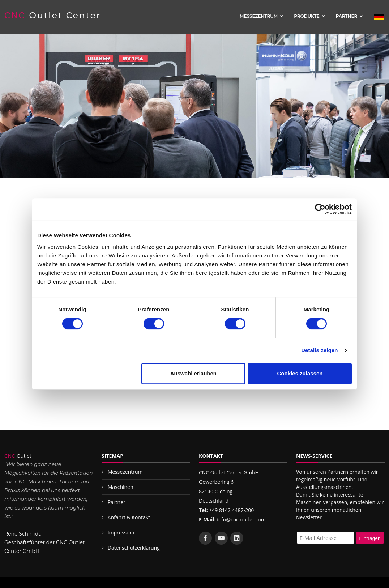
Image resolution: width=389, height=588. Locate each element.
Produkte (307, 16)
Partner (347, 16)
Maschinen (121, 487)
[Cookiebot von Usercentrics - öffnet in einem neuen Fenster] (320, 209)
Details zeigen (319, 350)
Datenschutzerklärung (134, 548)
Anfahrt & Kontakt (129, 517)
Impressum (121, 532)
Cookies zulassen (300, 373)
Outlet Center (53, 16)
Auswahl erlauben (193, 373)
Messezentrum (259, 16)
